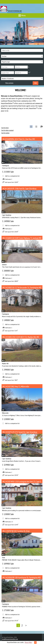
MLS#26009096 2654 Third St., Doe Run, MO (19, 139)
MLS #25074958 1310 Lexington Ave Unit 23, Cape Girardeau (23, 482)
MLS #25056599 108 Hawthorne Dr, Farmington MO (22, 578)
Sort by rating (5, 133)
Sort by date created (7, 130)
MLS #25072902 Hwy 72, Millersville (16, 387)
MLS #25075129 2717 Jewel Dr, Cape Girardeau (20, 432)
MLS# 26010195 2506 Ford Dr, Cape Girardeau (19, 189)
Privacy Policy (28, 642)
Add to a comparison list (12, 176)
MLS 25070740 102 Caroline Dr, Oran (16, 531)
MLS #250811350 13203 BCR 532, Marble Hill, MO (21, 337)
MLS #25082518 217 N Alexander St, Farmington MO (22, 288)
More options (9, 83)
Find (36, 83)
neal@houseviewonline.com (10, 639)
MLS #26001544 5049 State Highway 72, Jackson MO (22, 238)
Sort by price (5, 128)
